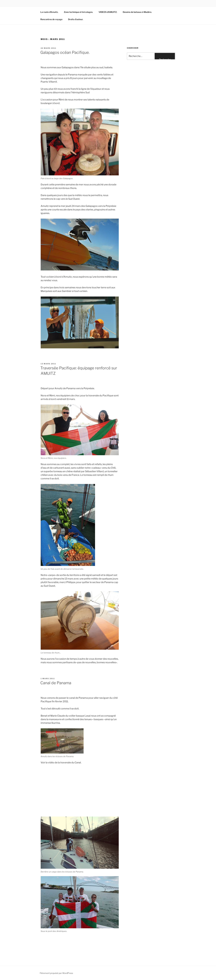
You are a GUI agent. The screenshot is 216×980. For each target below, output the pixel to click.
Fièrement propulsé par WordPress (56, 973)
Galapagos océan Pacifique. (65, 52)
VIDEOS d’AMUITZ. (108, 12)
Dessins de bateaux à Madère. (137, 12)
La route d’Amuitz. (49, 12)
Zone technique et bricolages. (78, 12)
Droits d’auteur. (76, 19)
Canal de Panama (56, 683)
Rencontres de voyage (51, 19)
